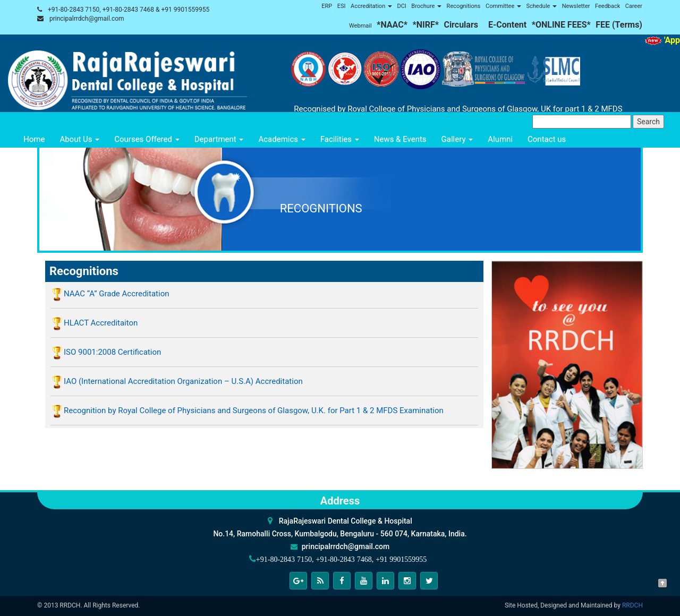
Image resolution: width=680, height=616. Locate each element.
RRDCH (632, 605)
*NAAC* (392, 25)
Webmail (360, 26)
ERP (327, 6)
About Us (79, 139)
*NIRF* (426, 25)
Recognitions (464, 6)
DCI (401, 6)
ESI (342, 6)
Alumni (500, 139)
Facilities (340, 139)
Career (634, 6)
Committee (503, 6)
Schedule (541, 6)
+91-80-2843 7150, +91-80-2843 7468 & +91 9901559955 (129, 10)
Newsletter (576, 6)
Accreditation (371, 6)
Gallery (457, 139)
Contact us (547, 139)
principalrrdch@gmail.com (87, 19)
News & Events (400, 139)
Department (219, 139)
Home (34, 139)
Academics (282, 139)
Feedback (607, 6)
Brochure (426, 6)
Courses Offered (147, 139)
